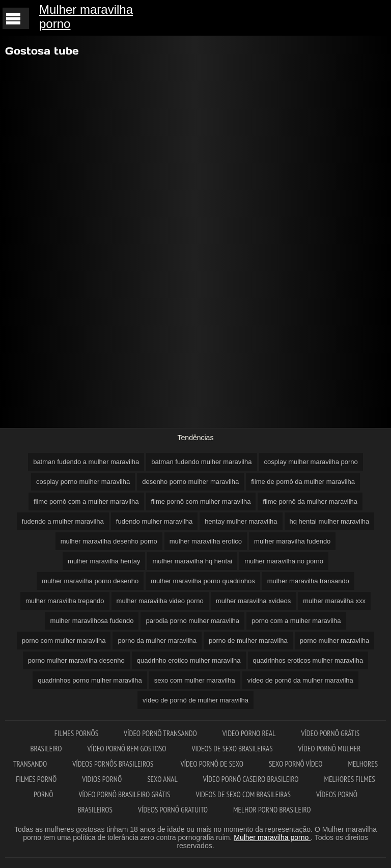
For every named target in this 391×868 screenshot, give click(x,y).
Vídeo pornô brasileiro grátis (124, 794)
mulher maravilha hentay (104, 561)
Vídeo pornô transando (160, 733)
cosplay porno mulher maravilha (83, 482)
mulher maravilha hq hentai (192, 561)
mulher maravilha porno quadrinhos (203, 581)
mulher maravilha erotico (206, 541)
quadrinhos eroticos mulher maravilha (308, 660)
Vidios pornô (102, 779)
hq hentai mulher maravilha (330, 521)
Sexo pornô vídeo (296, 764)
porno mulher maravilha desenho (76, 660)
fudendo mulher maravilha (154, 521)
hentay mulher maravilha (241, 521)
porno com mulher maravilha (64, 641)
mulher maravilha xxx (334, 601)
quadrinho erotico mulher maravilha (189, 660)
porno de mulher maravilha (248, 641)
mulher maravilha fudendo (292, 541)
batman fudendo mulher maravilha (201, 462)
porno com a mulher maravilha (296, 621)
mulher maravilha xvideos (253, 601)
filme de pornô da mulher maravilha (303, 482)
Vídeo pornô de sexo (212, 764)
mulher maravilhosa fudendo (92, 621)
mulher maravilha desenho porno (109, 541)
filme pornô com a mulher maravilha (86, 501)
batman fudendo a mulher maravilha (86, 462)
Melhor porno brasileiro (272, 810)
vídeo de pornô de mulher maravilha (195, 700)
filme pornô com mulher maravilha (201, 501)
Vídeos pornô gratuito (173, 810)
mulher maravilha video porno (160, 601)
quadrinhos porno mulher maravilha (90, 680)
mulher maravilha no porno (284, 561)
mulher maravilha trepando (65, 601)
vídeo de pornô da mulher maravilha (300, 680)
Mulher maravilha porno (86, 17)
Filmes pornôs (76, 733)
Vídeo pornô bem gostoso (127, 749)
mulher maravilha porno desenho (90, 581)
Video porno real (249, 733)
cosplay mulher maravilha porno (311, 462)
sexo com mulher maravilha (195, 680)
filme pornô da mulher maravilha (310, 501)
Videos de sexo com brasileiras (243, 794)
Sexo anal (162, 779)
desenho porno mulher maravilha (190, 482)
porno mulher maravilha (335, 641)
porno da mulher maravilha (157, 641)
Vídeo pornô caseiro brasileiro (251, 779)
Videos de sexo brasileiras (232, 749)
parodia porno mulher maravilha (192, 621)
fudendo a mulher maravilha (63, 521)
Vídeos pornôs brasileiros (114, 764)
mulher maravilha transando (308, 581)
